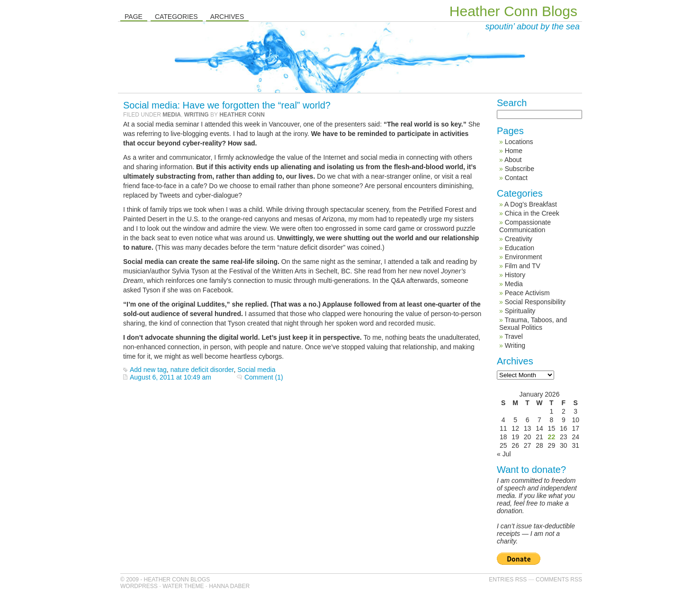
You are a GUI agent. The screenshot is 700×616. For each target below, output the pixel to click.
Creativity (519, 239)
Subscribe (520, 169)
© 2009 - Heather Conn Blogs (165, 580)
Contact (516, 178)
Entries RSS (508, 580)
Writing (197, 115)
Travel (513, 336)
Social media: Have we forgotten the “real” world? (227, 105)
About (513, 160)
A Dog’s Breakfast (531, 204)
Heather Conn (242, 115)
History (515, 275)
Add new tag (148, 370)
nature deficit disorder (202, 370)
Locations (519, 142)
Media (172, 115)
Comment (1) (264, 377)
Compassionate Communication (525, 226)
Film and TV (523, 266)
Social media (256, 370)
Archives (227, 17)
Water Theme (183, 586)
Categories (176, 17)
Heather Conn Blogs (513, 11)
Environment (524, 257)
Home (514, 151)
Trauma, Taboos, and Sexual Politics (533, 324)
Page (134, 17)
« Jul (504, 454)
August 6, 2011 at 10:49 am (171, 377)
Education (520, 248)
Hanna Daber (229, 586)
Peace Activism (527, 293)
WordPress (139, 586)
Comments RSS (559, 580)
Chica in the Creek (532, 213)
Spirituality (520, 311)
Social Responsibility (535, 302)
